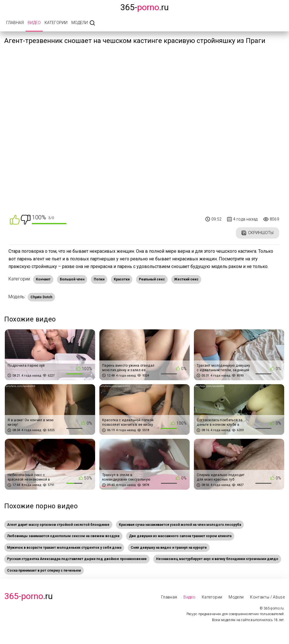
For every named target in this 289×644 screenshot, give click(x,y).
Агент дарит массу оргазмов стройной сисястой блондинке (58, 525)
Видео (34, 23)
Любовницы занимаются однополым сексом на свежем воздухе (63, 536)
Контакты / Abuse (267, 597)
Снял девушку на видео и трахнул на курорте (169, 548)
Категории (56, 23)
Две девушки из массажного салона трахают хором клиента (180, 536)
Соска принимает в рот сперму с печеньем (44, 570)
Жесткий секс (186, 279)
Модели (80, 23)
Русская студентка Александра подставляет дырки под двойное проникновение (77, 559)
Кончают (43, 279)
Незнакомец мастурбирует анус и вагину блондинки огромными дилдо (217, 559)
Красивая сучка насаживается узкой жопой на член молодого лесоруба (180, 525)
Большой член (72, 279)
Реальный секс (152, 279)
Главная (15, 23)
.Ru (29, 596)
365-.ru (144, 7)
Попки (99, 279)
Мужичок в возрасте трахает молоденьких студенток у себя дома (64, 548)
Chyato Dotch (41, 297)
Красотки (122, 279)
